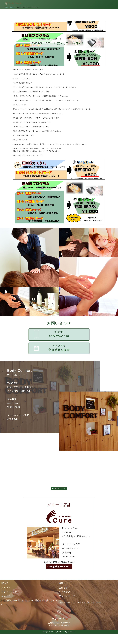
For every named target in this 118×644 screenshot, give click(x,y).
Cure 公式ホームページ (59, 567)
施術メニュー (66, 583)
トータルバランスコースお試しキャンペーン (81, 602)
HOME (5, 583)
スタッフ (6, 588)
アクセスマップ (67, 596)
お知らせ (63, 588)
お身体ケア (65, 592)
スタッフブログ (9, 592)
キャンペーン (8, 596)
